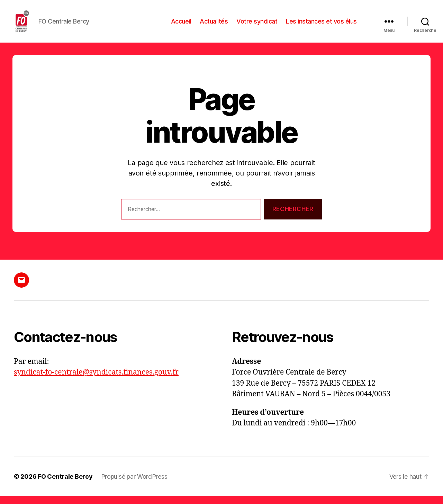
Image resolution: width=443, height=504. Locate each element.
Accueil (181, 25)
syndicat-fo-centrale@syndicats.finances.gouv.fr (96, 380)
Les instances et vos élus (321, 25)
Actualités (214, 25)
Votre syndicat (257, 25)
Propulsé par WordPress (134, 484)
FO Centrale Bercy (65, 484)
